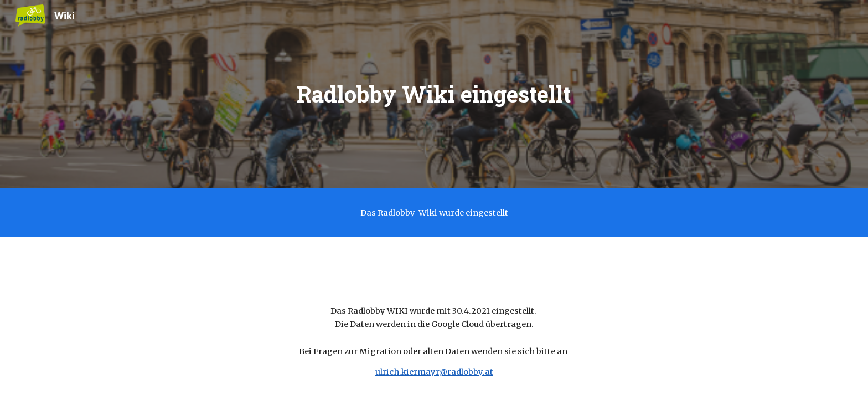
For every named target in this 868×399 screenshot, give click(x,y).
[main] (434, 94)
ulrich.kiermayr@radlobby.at (434, 372)
